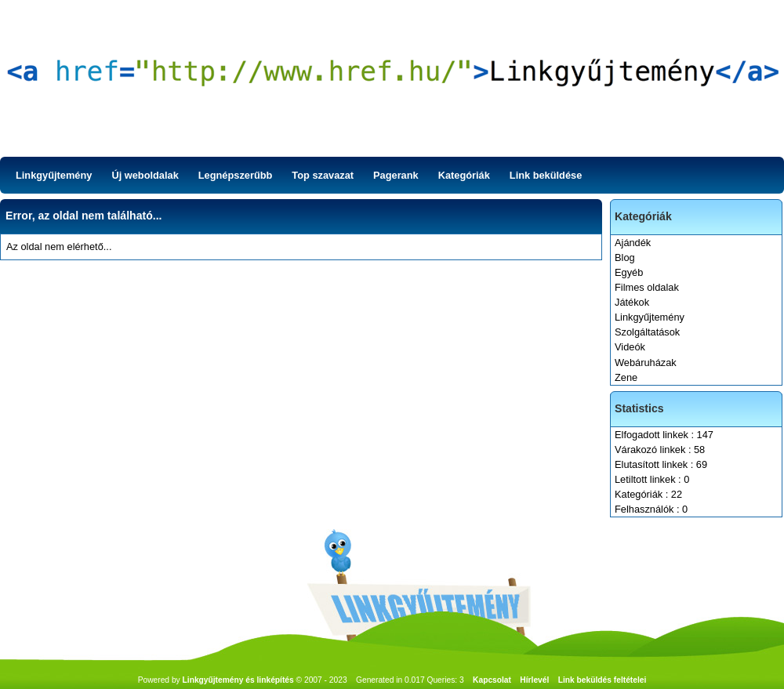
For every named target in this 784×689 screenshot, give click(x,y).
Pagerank (396, 175)
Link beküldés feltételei (603, 680)
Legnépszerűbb (236, 175)
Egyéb (629, 272)
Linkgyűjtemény (54, 175)
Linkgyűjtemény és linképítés (238, 680)
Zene (626, 377)
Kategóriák (464, 175)
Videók (630, 347)
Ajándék (633, 243)
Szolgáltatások (647, 332)
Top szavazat (323, 175)
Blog (625, 257)
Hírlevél (534, 680)
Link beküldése (546, 175)
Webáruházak (646, 363)
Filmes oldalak (647, 287)
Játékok (632, 302)
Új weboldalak (145, 175)
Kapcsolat (492, 680)
